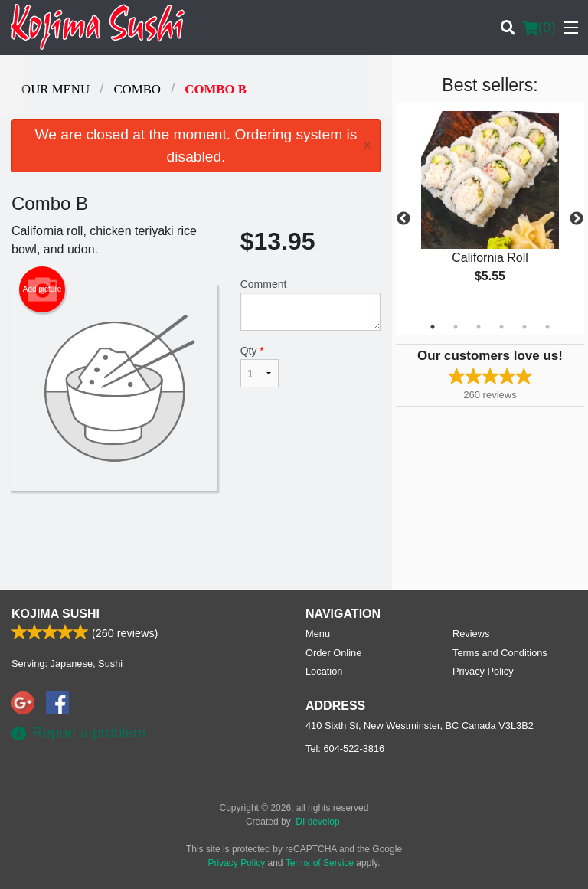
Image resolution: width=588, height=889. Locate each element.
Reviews (471, 634)
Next (577, 219)
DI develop (317, 822)
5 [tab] (524, 327)
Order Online (333, 653)
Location (324, 671)
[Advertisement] (196, 541)
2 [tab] (456, 327)
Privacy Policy (483, 671)
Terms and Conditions (500, 653)
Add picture (42, 289)
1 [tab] (433, 327)
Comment (310, 304)
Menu (318, 634)
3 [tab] (479, 327)
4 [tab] (501, 327)
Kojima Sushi (56, 614)
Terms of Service (320, 863)
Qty (260, 366)
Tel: (345, 748)
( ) (539, 28)
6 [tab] (547, 327)
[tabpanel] (490, 210)
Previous (403, 219)
